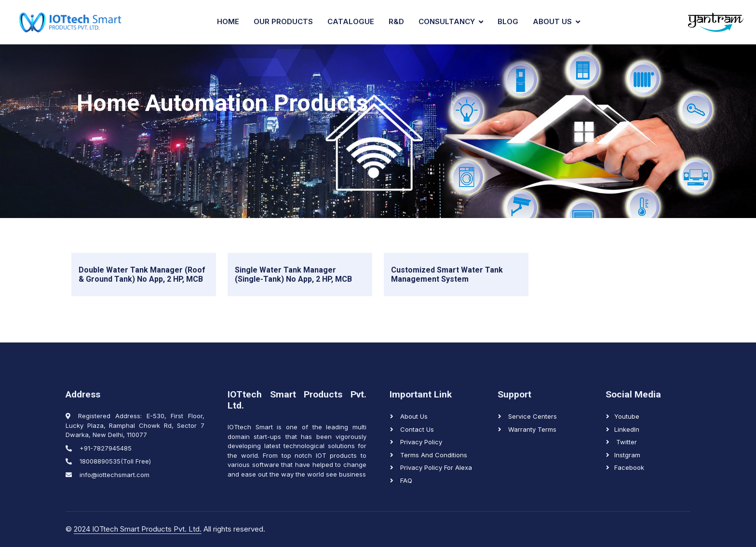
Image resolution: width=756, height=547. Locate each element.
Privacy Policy (420, 442)
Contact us (416, 429)
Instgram (627, 455)
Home (228, 21)
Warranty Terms (531, 429)
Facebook (629, 467)
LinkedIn (627, 429)
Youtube (627, 416)
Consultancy (447, 21)
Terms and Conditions (433, 455)
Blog (508, 21)
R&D (396, 21)
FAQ (405, 480)
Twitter (626, 442)
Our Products (283, 21)
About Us (552, 21)
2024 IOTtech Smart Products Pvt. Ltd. (138, 529)
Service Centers (532, 416)
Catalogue (351, 21)
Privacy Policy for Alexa (435, 467)
